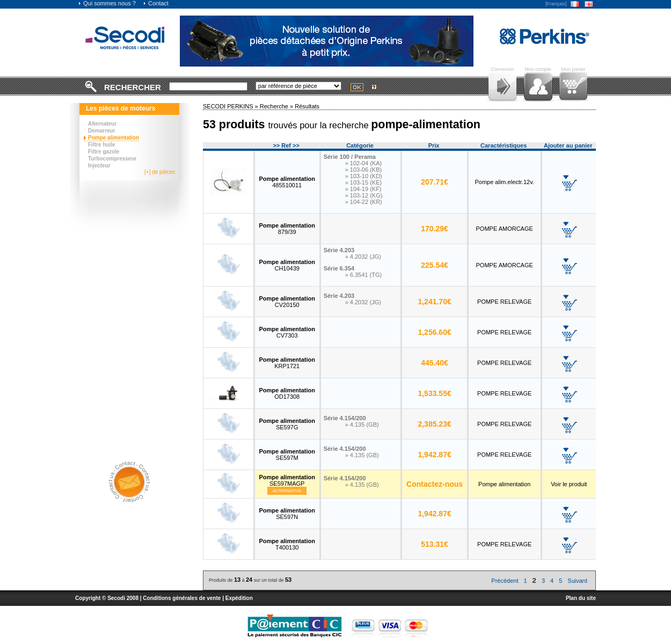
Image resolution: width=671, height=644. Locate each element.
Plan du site (581, 598)
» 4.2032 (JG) (363, 257)
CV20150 (287, 302)
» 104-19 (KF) (363, 189)
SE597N (287, 514)
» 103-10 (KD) (364, 176)
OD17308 (287, 393)
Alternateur (102, 124)
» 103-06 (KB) (363, 170)
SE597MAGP (287, 480)
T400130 (287, 544)
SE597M (287, 455)
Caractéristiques (504, 145)
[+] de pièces (160, 172)
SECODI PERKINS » (231, 106)
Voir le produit (569, 484)
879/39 (287, 229)
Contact (156, 3)
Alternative (287, 491)
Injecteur (99, 166)
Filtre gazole (104, 152)
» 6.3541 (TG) (363, 275)
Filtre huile (102, 145)
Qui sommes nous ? (107, 3)
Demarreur (102, 131)
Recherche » (277, 106)
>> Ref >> (286, 145)
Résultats (307, 106)
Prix (434, 145)
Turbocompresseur (112, 159)
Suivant (577, 581)
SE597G (287, 424)
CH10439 (287, 265)
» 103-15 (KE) (363, 182)
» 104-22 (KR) (364, 202)
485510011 (287, 182)
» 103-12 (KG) (364, 195)
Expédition (239, 598)
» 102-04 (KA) (363, 163)
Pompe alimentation (114, 138)
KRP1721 (287, 363)
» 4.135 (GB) (362, 425)
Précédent (505, 581)
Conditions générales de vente (182, 598)
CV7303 (287, 332)
